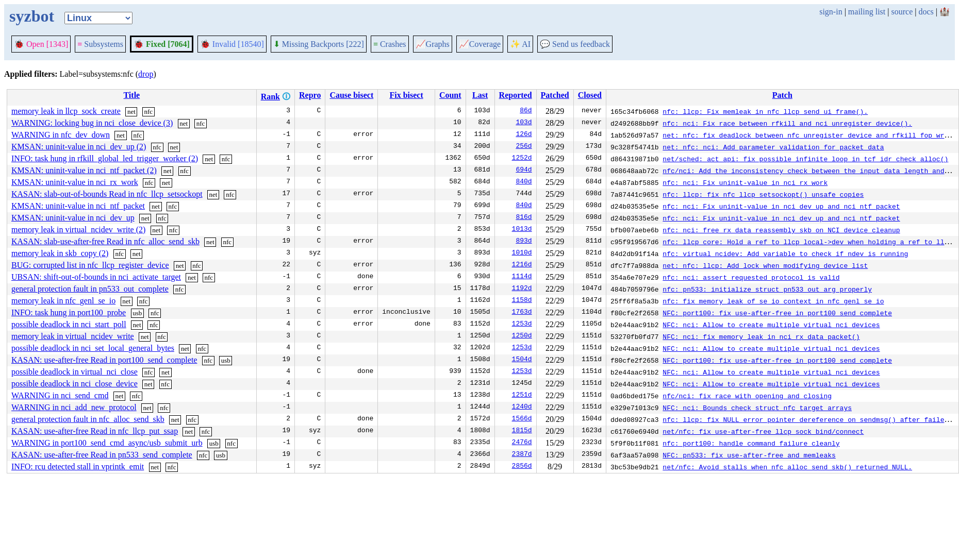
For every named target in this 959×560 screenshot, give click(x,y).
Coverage (480, 44)
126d (524, 135)
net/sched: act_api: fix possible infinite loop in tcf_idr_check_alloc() (805, 159)
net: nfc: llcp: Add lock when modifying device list (765, 265)
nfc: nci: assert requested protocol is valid (751, 277)
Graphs (433, 44)
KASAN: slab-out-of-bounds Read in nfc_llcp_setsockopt (107, 194)
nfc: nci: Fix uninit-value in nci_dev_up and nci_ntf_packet (781, 206)
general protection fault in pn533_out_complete (90, 289)
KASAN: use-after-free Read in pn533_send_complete (102, 455)
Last (480, 95)
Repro (310, 95)
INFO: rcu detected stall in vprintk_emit (78, 466)
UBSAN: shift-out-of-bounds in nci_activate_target (96, 277)
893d (524, 242)
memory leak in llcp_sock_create (66, 111)
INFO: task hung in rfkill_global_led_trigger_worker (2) (105, 158)
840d (524, 182)
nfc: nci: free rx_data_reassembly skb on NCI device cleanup (781, 230)
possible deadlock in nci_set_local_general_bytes (93, 348)
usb (137, 313)
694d (524, 171)
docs (926, 12)
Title (131, 95)
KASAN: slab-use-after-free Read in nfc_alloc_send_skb (105, 241)
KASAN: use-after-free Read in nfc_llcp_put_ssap (95, 431)
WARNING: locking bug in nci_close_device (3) (92, 123)
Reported (516, 95)
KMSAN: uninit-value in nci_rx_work (75, 182)
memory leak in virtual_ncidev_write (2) (78, 230)
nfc (148, 112)
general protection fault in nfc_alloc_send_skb (88, 419)
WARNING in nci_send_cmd (60, 395)
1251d (522, 396)
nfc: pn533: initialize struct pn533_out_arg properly (767, 289)
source (902, 12)
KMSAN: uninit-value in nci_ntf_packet (78, 206)
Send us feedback (575, 44)
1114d (522, 277)
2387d (522, 455)
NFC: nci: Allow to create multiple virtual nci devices (771, 325)
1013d (522, 230)
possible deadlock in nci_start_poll (69, 324)
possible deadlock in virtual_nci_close (75, 372)
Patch (782, 95)
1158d (522, 301)
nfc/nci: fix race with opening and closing (747, 396)
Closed (590, 95)
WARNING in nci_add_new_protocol (74, 407)
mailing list (867, 12)
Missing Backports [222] (319, 44)
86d (526, 111)
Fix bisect (406, 95)
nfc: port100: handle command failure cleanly (751, 443)
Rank (270, 97)
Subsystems (100, 44)
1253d (522, 325)
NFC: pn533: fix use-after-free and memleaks (749, 455)
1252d (522, 159)
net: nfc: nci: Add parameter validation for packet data (773, 147)
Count (450, 95)
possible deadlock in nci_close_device (75, 384)
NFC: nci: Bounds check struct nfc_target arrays (757, 408)
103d (524, 123)
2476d (522, 443)
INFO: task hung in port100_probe (69, 312)
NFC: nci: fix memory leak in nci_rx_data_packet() (761, 336)
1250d (522, 336)
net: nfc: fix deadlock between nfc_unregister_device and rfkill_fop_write (809, 135)
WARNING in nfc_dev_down (61, 135)
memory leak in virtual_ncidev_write (73, 336)
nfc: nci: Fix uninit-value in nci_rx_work (745, 182)
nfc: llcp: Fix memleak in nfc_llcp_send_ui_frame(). (765, 111)
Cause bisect (351, 95)
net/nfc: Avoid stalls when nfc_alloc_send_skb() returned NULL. (787, 467)
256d (524, 147)
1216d (522, 265)
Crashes (390, 44)
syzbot (32, 16)
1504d (522, 360)
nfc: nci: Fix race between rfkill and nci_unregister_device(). (787, 123)
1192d (522, 289)
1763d (522, 313)
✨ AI (520, 44)
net (131, 112)
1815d (522, 431)
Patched (555, 95)
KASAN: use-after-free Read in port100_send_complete (104, 360)
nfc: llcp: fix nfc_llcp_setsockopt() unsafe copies (763, 194)
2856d (522, 467)
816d (524, 218)
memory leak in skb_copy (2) (60, 253)
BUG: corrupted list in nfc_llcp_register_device (90, 265)
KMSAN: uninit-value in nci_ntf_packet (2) (84, 170)
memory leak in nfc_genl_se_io (63, 301)
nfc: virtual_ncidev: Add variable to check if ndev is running (785, 253)
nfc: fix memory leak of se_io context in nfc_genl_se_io (773, 301)
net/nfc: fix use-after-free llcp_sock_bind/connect (763, 431)
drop (146, 74)
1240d (522, 408)
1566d (522, 419)
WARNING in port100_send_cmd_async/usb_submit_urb (107, 443)
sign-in (831, 12)
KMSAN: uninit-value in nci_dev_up (73, 218)
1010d (522, 253)
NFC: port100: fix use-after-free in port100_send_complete (777, 313)
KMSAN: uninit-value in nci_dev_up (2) (79, 147)
